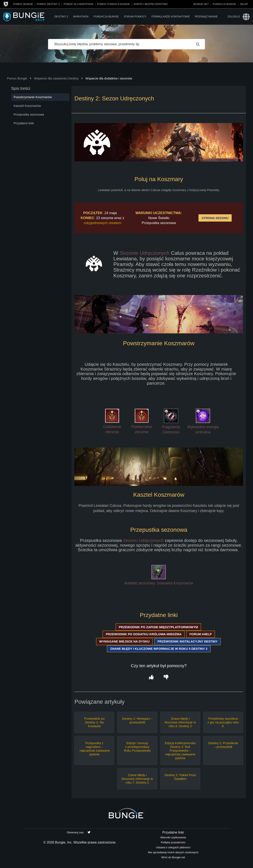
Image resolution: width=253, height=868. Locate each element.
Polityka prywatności (173, 842)
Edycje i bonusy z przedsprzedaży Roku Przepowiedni (137, 747)
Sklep (244, 4)
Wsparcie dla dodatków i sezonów (109, 78)
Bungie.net (201, 4)
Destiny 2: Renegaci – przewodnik (137, 720)
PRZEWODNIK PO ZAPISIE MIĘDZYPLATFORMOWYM (158, 627)
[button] (151, 677)
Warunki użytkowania (173, 837)
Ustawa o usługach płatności (173, 847)
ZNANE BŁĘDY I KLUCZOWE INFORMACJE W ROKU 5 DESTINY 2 (159, 649)
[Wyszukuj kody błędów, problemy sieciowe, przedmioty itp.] (127, 44)
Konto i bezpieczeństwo (151, 4)
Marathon (81, 16)
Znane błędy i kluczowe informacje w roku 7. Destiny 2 (137, 779)
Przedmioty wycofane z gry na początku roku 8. (223, 722)
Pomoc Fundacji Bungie (113, 4)
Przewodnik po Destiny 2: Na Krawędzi (94, 722)
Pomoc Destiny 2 (48, 4)
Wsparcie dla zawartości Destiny (56, 78)
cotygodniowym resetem (103, 223)
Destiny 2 (61, 16)
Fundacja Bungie (224, 4)
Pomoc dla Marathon (78, 4)
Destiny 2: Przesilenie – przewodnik (223, 745)
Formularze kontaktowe (171, 16)
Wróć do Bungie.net (173, 857)
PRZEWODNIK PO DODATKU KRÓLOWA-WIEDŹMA (144, 634)
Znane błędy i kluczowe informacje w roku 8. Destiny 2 (180, 722)
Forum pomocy (135, 16)
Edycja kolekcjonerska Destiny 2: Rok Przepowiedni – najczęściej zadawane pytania (180, 750)
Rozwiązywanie (206, 16)
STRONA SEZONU (215, 218)
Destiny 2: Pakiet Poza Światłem (180, 777)
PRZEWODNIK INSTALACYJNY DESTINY (187, 641)
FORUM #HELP (201, 634)
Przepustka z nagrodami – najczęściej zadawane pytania (94, 749)
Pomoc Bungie (23, 4)
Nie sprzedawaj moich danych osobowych (173, 852)
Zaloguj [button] (234, 16)
